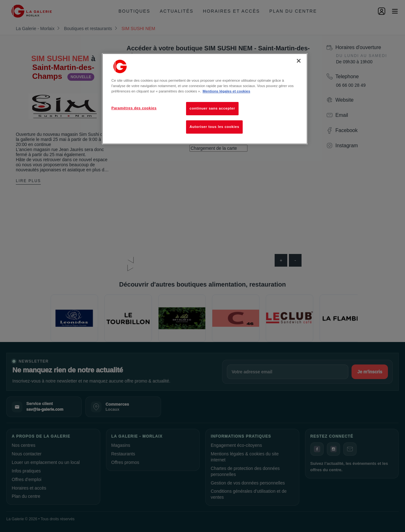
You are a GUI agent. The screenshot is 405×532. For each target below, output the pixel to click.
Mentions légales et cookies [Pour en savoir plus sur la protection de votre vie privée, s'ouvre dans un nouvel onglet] (226, 91)
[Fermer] (299, 61)
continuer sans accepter (212, 108)
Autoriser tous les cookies (214, 127)
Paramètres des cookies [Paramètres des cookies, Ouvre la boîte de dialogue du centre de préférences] (134, 108)
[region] (205, 99)
